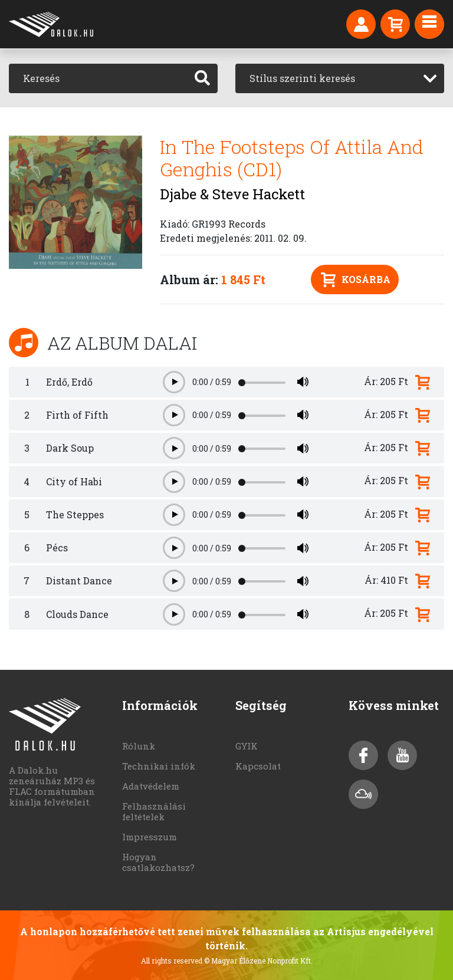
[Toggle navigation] (429, 24)
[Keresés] (98, 78)
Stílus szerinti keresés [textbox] (302, 78)
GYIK (247, 746)
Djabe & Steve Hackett (232, 194)
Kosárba (356, 280)
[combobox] (340, 78)
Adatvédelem (151, 786)
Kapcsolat (258, 766)
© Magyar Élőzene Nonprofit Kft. (258, 961)
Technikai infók (159, 766)
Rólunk (139, 746)
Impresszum (150, 837)
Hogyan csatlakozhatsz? (158, 862)
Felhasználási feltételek (154, 811)
